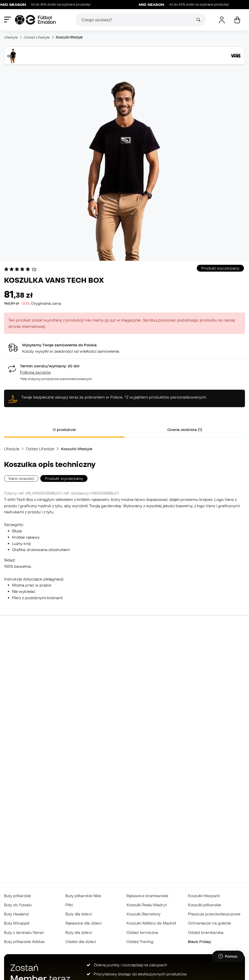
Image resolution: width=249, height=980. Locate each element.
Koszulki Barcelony (144, 914)
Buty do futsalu (18, 905)
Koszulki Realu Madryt (147, 905)
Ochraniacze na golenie (210, 923)
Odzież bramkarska (206, 932)
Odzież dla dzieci (81, 941)
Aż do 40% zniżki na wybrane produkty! (48, 5)
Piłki (69, 905)
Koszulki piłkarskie (204, 905)
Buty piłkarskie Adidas (24, 941)
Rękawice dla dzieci (83, 923)
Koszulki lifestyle (69, 37)
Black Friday (200, 941)
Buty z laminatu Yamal (24, 932)
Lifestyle (11, 37)
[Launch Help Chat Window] (228, 956)
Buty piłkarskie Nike (83, 896)
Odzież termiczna (142, 932)
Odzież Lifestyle (37, 37)
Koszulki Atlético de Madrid (151, 923)
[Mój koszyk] (237, 20)
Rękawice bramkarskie (148, 896)
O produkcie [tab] (64, 429)
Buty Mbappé (17, 923)
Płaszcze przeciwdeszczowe (214, 914)
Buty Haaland (16, 914)
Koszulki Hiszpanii (204, 896)
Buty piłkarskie (17, 896)
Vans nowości (21, 478)
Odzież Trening (140, 941)
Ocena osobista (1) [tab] (185, 429)
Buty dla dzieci (79, 914)
